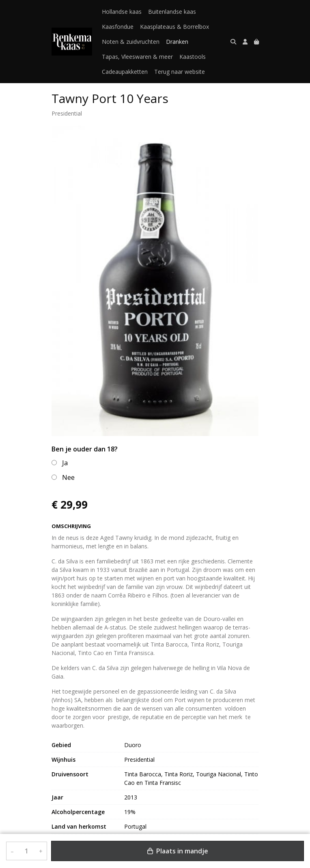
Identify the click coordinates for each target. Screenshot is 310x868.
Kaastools (193, 57)
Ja (65, 463)
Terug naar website (180, 72)
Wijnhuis (64, 759)
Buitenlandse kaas (172, 12)
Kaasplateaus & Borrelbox (174, 27)
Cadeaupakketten (125, 72)
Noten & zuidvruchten (131, 42)
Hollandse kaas (122, 12)
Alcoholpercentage (78, 812)
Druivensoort (70, 774)
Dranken (177, 42)
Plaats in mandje (178, 851)
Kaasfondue (118, 27)
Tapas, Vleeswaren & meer (137, 57)
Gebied (61, 745)
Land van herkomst (79, 826)
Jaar (57, 797)
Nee (68, 477)
